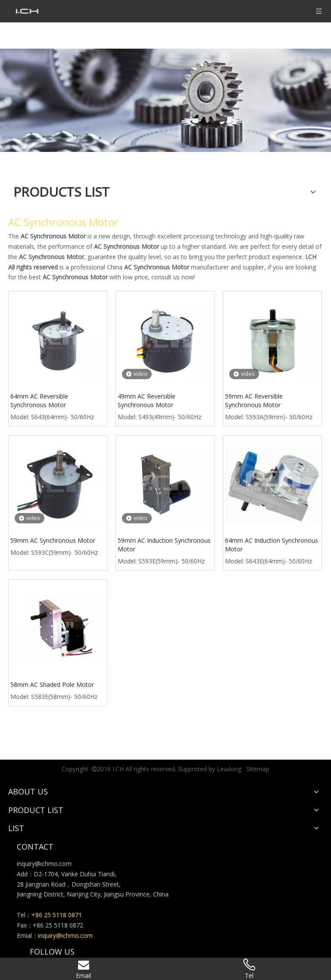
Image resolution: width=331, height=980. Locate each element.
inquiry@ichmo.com (44, 864)
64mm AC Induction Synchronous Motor (272, 545)
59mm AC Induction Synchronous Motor (164, 545)
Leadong (229, 769)
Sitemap (258, 769)
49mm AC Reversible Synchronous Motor (147, 400)
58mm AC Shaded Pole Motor (52, 685)
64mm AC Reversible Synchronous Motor (39, 400)
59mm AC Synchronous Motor (53, 540)
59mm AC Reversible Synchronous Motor (254, 400)
